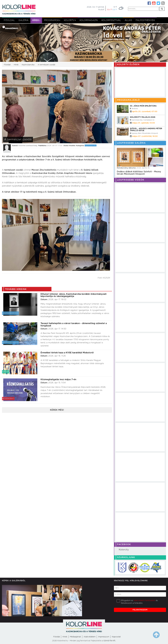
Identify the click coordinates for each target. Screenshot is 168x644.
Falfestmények (145, 20)
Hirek (65, 637)
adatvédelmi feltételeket (145, 601)
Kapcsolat (116, 637)
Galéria (23, 20)
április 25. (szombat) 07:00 (145, 112)
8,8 (115, 10)
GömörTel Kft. (110, 641)
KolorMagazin (89, 20)
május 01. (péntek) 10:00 (144, 123)
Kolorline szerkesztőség (28, 146)
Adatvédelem (90, 637)
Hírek (36, 20)
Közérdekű (8, 399)
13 (115, 7)
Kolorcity (124, 550)
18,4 (109, 10)
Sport (6, 372)
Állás (128, 20)
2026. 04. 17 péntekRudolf (95, 8)
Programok (52, 20)
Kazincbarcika (28, 65)
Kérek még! (57, 410)
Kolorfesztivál (111, 20)
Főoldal (9, 20)
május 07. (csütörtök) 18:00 (145, 136)
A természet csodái (46, 65)
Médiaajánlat (75, 637)
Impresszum (104, 637)
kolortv (70, 20)
